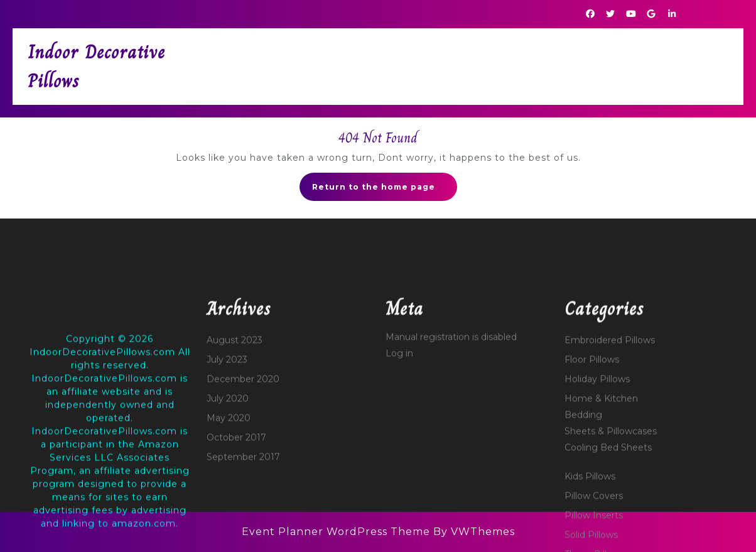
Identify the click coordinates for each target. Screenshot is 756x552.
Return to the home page (385, 190)
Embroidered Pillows (610, 452)
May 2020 (229, 530)
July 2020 (228, 511)
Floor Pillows (592, 472)
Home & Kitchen (601, 511)
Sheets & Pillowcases (611, 543)
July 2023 (227, 472)
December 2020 (243, 491)
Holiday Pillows (597, 491)
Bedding (583, 527)
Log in (399, 465)
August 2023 (235, 452)
